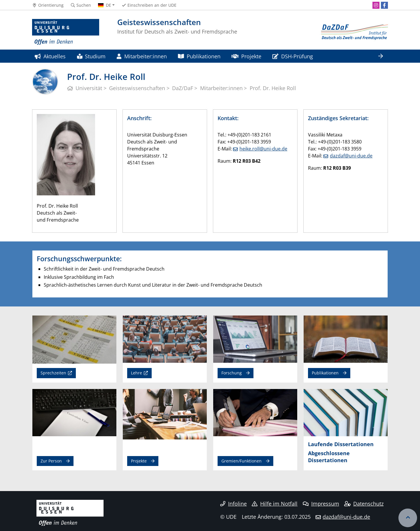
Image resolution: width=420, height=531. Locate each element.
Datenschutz (364, 504)
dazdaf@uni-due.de (351, 156)
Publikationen (199, 56)
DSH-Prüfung (293, 56)
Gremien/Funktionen (242, 461)
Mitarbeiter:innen (142, 56)
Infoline (233, 504)
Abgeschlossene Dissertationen (329, 456)
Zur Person (51, 461)
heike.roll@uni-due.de (263, 149)
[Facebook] (384, 5)
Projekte (246, 56)
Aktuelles (50, 56)
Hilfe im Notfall (275, 504)
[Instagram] (376, 5)
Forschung (232, 373)
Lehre (136, 373)
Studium (91, 56)
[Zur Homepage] (66, 32)
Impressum (321, 504)
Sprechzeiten (53, 373)
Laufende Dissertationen (341, 444)
